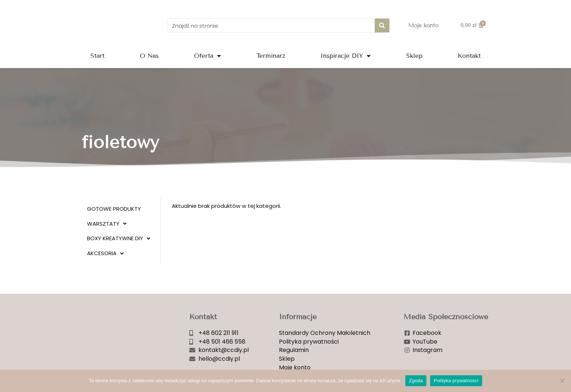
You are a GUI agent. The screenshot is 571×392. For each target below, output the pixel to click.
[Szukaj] (382, 25)
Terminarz (271, 56)
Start (97, 56)
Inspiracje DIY (346, 56)
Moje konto (423, 25)
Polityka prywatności (456, 381)
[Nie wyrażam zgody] (562, 381)
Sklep (414, 56)
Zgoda (416, 381)
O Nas (149, 56)
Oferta (208, 56)
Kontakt (469, 56)
